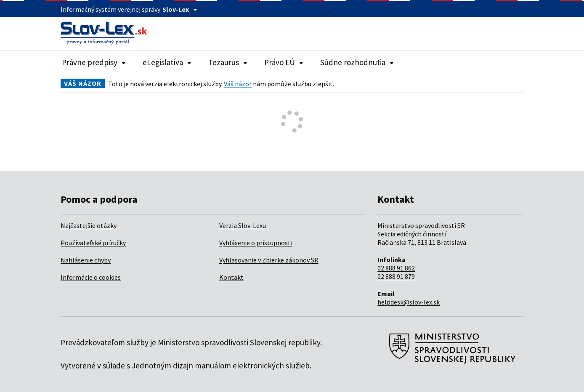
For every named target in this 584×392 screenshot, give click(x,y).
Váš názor (238, 84)
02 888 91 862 (396, 268)
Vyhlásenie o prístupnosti (256, 243)
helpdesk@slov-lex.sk (409, 302)
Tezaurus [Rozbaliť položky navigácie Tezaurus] (228, 62)
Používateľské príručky (93, 243)
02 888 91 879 (396, 276)
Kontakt (231, 277)
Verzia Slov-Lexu (243, 225)
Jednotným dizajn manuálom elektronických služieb (221, 366)
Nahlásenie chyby (86, 260)
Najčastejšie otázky (89, 225)
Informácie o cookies (91, 277)
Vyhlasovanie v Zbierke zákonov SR (269, 260)
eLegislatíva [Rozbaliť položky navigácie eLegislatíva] (167, 62)
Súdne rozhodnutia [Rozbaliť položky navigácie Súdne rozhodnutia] (357, 62)
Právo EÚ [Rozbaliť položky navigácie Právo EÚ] (284, 62)
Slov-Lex (180, 9)
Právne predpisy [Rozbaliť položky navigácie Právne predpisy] (94, 62)
